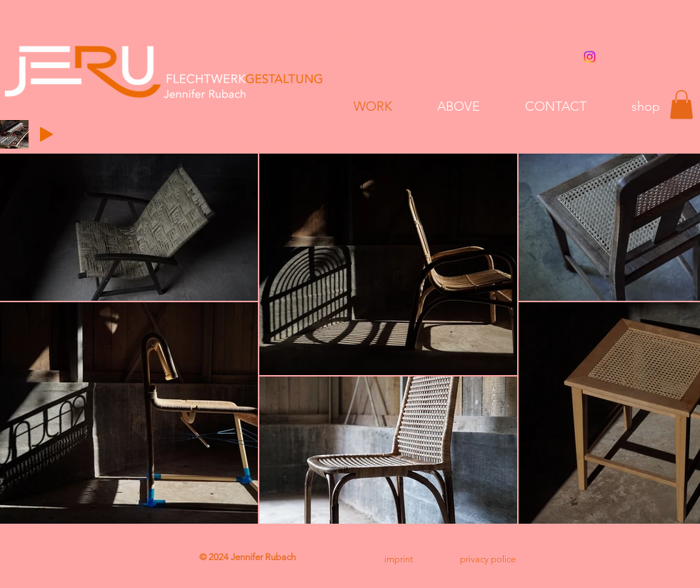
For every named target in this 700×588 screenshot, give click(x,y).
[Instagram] (590, 57)
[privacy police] (488, 559)
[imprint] (398, 559)
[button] (681, 105)
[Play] (46, 134)
